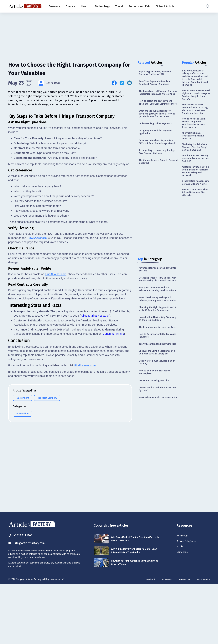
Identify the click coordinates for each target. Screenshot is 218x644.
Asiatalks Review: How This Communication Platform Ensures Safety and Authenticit (196, 193)
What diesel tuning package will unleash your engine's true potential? (157, 328)
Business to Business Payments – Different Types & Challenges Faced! (158, 156)
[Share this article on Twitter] (122, 83)
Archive (181, 607)
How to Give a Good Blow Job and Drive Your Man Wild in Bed (196, 220)
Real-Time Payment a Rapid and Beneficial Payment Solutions (157, 84)
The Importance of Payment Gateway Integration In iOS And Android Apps (157, 96)
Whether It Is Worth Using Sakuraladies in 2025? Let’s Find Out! (194, 179)
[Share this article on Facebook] (114, 83)
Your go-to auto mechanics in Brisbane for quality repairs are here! (157, 314)
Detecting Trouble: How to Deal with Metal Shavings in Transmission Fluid (156, 300)
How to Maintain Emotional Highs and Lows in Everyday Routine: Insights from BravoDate (195, 100)
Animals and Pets (140, 6)
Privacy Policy (203, 639)
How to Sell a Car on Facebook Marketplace (156, 418)
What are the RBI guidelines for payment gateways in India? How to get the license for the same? (158, 124)
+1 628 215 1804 (23, 594)
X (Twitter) (164, 639)
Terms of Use (182, 639)
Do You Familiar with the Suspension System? (153, 437)
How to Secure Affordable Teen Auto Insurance (157, 376)
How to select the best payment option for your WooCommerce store (157, 110)
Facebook (147, 639)
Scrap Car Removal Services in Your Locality (156, 408)
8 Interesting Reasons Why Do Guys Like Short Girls (195, 207)
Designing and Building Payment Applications (157, 144)
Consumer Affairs (113, 458)
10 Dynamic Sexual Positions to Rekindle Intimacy (194, 150)
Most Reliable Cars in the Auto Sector (156, 447)
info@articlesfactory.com (30, 602)
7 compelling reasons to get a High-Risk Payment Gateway (156, 168)
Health (85, 6)
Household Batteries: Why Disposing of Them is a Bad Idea (157, 354)
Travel (119, 6)
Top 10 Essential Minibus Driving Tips (157, 386)
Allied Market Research (95, 440)
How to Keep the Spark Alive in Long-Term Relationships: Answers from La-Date (195, 136)
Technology (102, 6)
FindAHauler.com (56, 398)
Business (54, 6)
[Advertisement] (109, 34)
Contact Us (183, 613)
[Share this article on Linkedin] (130, 83)
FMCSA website (37, 362)
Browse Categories (188, 601)
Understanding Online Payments (157, 135)
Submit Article (165, 6)
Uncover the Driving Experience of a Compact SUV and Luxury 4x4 (158, 397)
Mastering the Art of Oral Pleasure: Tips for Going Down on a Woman (195, 165)
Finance (70, 6)
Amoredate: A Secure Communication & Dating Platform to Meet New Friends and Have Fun (196, 119)
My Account (184, 595)
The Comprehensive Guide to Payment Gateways (155, 179)
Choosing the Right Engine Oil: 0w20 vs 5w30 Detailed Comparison (156, 342)
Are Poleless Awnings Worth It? (156, 428)
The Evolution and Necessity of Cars (157, 365)
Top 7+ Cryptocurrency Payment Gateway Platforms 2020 (157, 73)
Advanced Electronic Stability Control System (156, 288)
